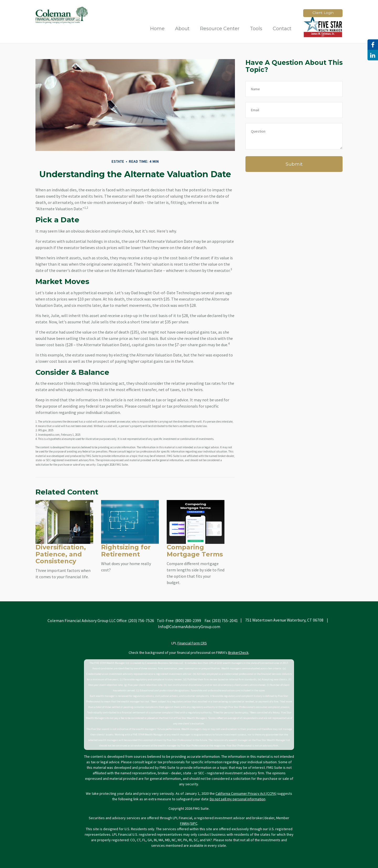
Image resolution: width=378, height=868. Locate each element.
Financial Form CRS (192, 643)
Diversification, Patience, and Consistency (61, 554)
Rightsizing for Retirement (126, 551)
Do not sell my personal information (238, 799)
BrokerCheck (238, 653)
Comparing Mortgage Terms (195, 551)
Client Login (323, 13)
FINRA (185, 823)
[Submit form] (294, 164)
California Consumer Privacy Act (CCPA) (246, 793)
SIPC (194, 823)
